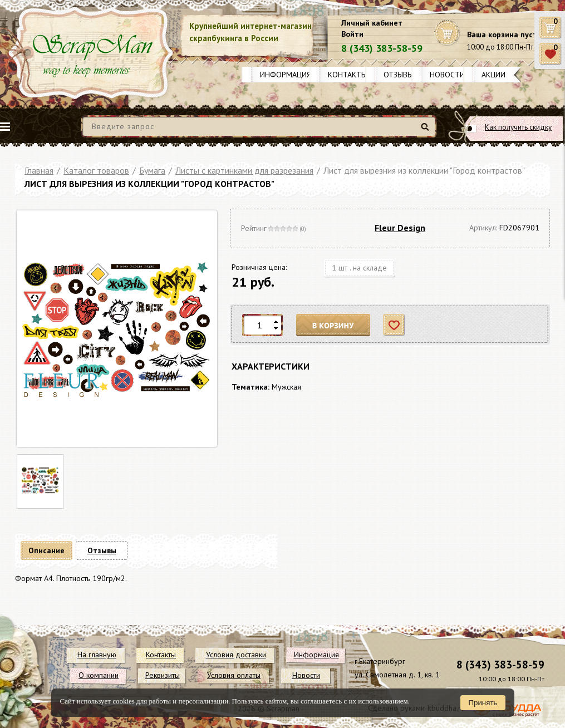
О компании (99, 675)
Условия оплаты (234, 675)
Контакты (347, 75)
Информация (286, 75)
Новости (447, 75)
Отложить (394, 325)
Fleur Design (400, 228)
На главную (97, 655)
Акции (493, 75)
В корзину (333, 325)
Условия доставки (236, 655)
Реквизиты (163, 675)
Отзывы (398, 75)
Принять (483, 703)
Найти (427, 131)
